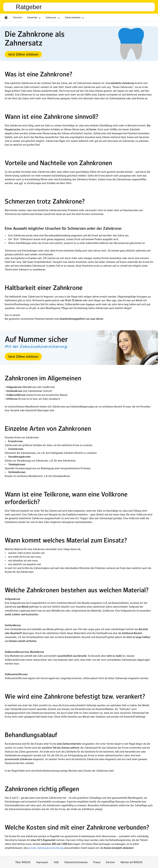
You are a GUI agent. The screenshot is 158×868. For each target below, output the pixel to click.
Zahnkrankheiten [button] (75, 18)
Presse (97, 862)
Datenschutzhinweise (76, 862)
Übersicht (17, 17)
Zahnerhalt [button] (34, 18)
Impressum (42, 862)
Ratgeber (29, 7)
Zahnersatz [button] (53, 18)
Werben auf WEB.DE (132, 862)
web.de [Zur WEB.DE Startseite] (11, 7)
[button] (23, 54)
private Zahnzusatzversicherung (46, 848)
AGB (56, 862)
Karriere (110, 862)
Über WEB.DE (23, 862)
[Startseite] (6, 17)
